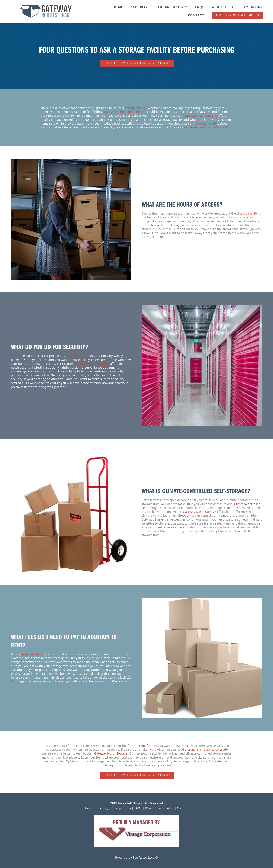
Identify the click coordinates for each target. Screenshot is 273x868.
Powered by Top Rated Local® (136, 857)
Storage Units (121, 808)
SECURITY (139, 7)
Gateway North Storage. (111, 753)
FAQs (200, 7)
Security (17, 356)
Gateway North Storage (201, 116)
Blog (148, 808)
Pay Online (252, 7)
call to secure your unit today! (205, 127)
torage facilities (32, 654)
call (226, 761)
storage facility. (136, 108)
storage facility (206, 123)
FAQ (14, 681)
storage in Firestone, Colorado (125, 112)
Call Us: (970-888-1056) (237, 15)
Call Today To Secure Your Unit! (137, 63)
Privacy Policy (164, 808)
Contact (196, 15)
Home (118, 7)
